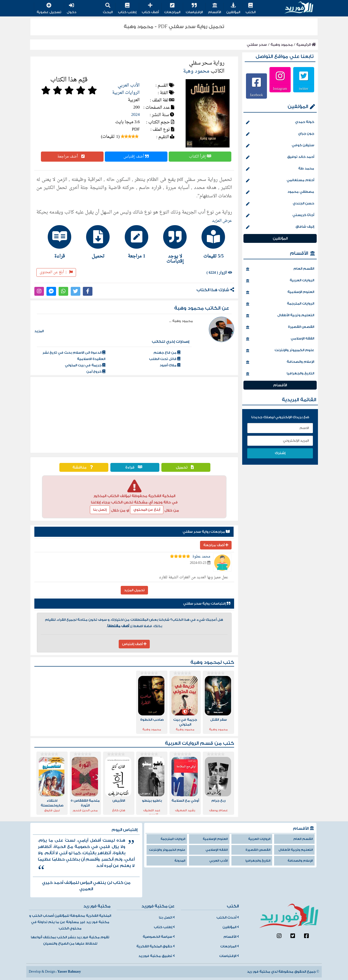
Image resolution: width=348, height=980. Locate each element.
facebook (256, 95)
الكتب (251, 9)
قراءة (135, 467)
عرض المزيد (222, 221)
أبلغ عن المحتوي (147, 510)
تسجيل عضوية (49, 9)
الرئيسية (306, 45)
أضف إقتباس (136, 157)
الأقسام (215, 9)
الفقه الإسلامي (280, 339)
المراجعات (172, 9)
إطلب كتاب (127, 9)
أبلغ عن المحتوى (56, 272)
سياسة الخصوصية (159, 937)
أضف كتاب (150, 9)
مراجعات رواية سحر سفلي (206, 532)
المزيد (39, 331)
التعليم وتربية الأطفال (280, 316)
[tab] (211, 242)
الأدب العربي (129, 85)
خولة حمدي (280, 122)
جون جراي (280, 134)
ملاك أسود (170, 365)
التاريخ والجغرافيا (280, 374)
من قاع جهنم (167, 353)
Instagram (280, 89)
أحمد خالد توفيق (280, 157)
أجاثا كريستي (280, 216)
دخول (71, 9)
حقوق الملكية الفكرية (156, 946)
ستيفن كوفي (280, 146)
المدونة (180, 861)
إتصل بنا (100, 510)
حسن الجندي (280, 204)
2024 (135, 115)
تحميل (186, 467)
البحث (108, 9)
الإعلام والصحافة (280, 362)
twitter (304, 89)
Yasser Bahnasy (69, 972)
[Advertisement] (134, 415)
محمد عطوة (201, 557)
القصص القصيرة (280, 327)
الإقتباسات (194, 9)
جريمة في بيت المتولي (85, 365)
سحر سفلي (257, 45)
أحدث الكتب (228, 918)
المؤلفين (233, 9)
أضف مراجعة (72, 157)
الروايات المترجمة (280, 304)
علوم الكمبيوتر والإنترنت (280, 351)
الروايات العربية (126, 93)
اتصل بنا (167, 918)
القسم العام (280, 269)
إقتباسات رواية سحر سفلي (207, 604)
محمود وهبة (282, 45)
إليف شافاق (280, 227)
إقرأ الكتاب (200, 157)
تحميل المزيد (134, 590)
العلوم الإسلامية (280, 292)
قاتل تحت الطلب (165, 359)
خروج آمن (96, 372)
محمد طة (280, 169)
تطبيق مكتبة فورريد (157, 956)
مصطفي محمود (280, 192)
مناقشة (84, 467)
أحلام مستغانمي (280, 181)
